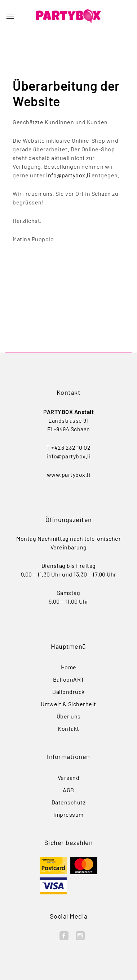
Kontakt (68, 728)
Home (69, 667)
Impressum (68, 814)
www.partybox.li (69, 474)
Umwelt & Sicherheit (68, 704)
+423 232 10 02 (71, 447)
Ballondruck (68, 692)
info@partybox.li (68, 175)
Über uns (69, 716)
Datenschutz (69, 802)
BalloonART (69, 679)
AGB (68, 790)
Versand (69, 778)
